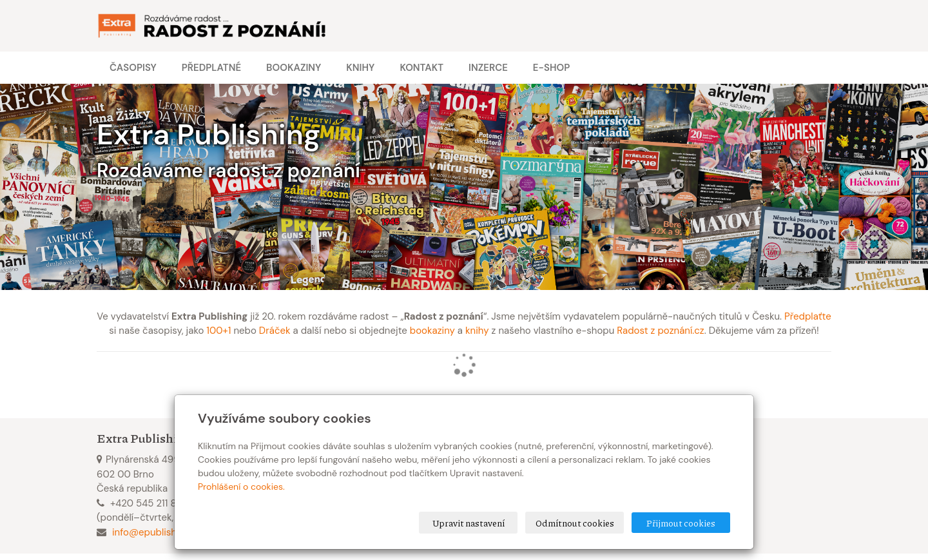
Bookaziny (294, 68)
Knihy (360, 68)
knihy (477, 331)
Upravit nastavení (469, 523)
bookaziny (432, 331)
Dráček (275, 331)
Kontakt (421, 68)
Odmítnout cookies (575, 523)
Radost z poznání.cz (660, 331)
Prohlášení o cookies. (241, 487)
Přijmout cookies (681, 523)
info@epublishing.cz (157, 532)
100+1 (218, 331)
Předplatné (211, 68)
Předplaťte (808, 316)
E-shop (551, 68)
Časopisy (133, 68)
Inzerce (488, 68)
